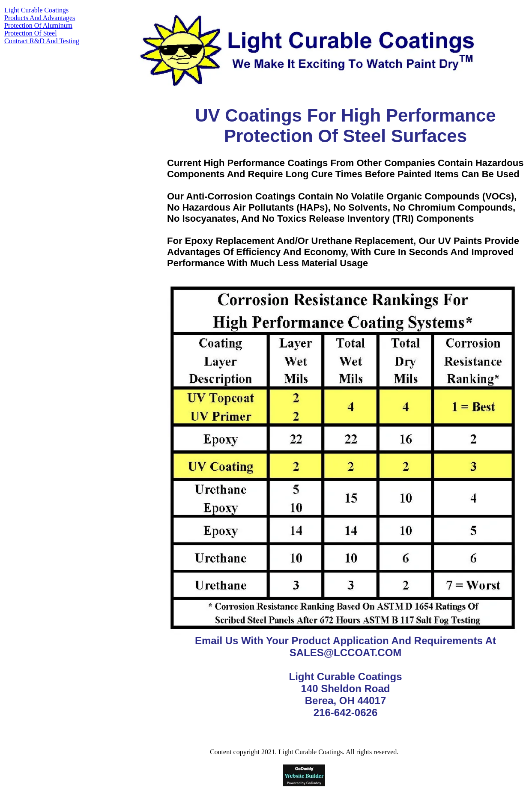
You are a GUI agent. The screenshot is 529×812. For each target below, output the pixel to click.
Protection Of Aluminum (38, 25)
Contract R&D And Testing (42, 41)
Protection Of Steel (31, 33)
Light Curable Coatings (36, 10)
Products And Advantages (40, 18)
